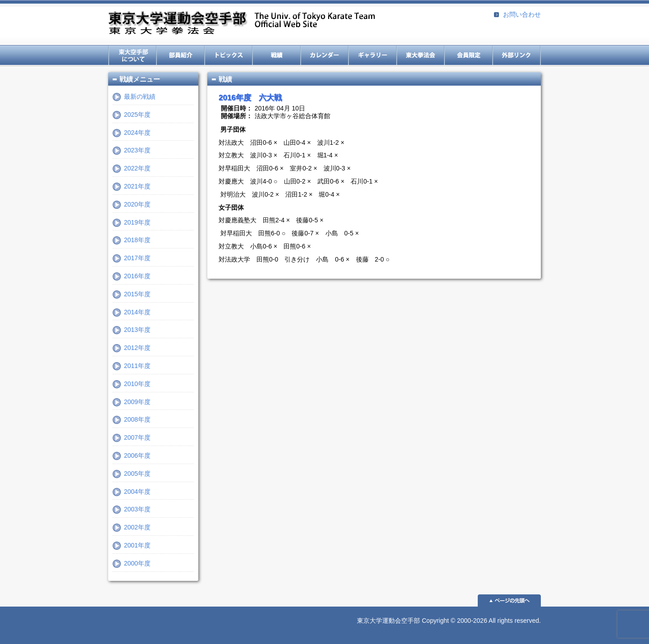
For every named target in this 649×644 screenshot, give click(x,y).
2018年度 (137, 240)
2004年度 (137, 492)
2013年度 (137, 330)
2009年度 (137, 402)
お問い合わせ (522, 14)
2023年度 (137, 150)
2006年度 (137, 455)
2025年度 (137, 115)
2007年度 (137, 437)
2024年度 (137, 133)
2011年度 (137, 366)
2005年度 (137, 474)
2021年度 (137, 186)
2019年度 (137, 222)
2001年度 (137, 545)
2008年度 (137, 419)
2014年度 (137, 312)
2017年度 (137, 258)
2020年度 (137, 204)
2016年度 (137, 276)
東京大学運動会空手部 (242, 24)
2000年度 (137, 563)
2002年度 (137, 527)
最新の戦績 (140, 97)
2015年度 (137, 294)
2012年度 (137, 348)
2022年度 (137, 168)
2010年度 (137, 384)
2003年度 (137, 509)
